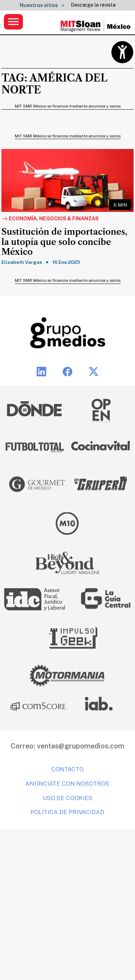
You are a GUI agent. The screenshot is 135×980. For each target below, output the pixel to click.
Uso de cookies (67, 798)
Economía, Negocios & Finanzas (50, 219)
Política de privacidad (67, 812)
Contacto (67, 769)
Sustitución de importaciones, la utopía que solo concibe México (64, 242)
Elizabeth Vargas (22, 262)
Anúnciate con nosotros (67, 784)
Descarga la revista (93, 5)
